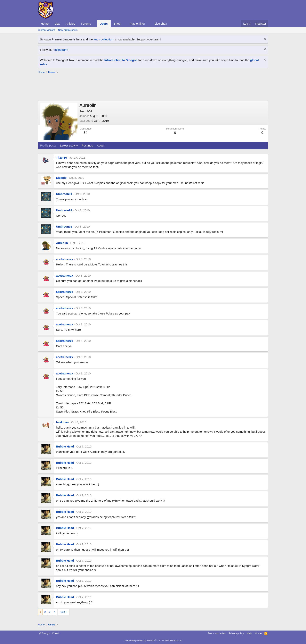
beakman (62, 422)
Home (45, 24)
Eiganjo (61, 178)
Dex (57, 24)
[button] (94, 24)
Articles (70, 24)
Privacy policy (236, 633)
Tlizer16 (61, 158)
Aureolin (62, 243)
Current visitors (46, 30)
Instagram (61, 50)
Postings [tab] (87, 145)
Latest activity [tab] (69, 145)
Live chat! (161, 24)
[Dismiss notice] (264, 39)
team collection (103, 39)
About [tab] (101, 145)
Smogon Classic (49, 633)
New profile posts (68, 30)
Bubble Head (65, 446)
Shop (117, 24)
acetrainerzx (65, 259)
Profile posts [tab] (48, 145)
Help (250, 633)
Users (104, 24)
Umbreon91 (64, 194)
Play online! (137, 24)
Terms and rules (217, 633)
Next (62, 612)
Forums (86, 24)
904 (89, 111)
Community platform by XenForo (153, 640)
